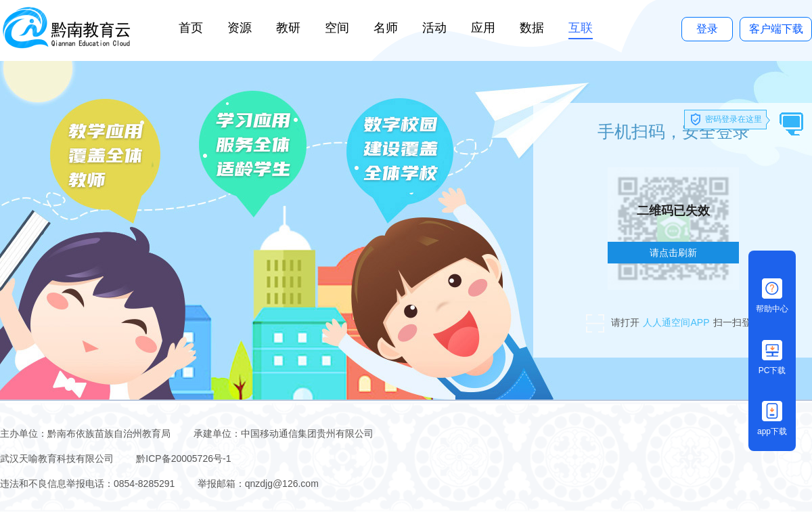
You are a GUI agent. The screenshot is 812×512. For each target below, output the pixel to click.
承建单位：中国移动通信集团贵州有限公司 (284, 433)
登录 (707, 29)
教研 (288, 28)
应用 (483, 28)
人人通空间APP (676, 322)
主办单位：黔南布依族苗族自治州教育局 (87, 433)
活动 (434, 28)
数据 (532, 28)
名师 (386, 28)
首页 (191, 28)
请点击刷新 (673, 253)
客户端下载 (776, 29)
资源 (240, 28)
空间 (337, 28)
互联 (581, 28)
